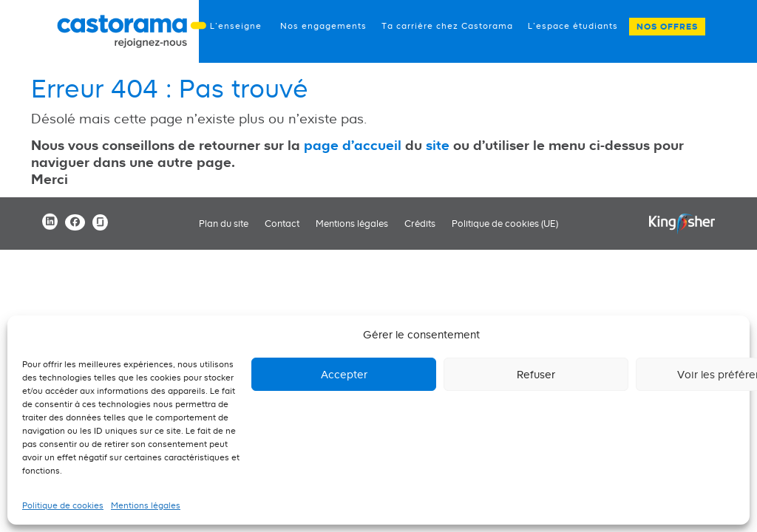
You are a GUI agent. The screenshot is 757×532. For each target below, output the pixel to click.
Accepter (344, 374)
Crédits (420, 224)
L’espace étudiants (573, 26)
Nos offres (667, 27)
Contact (282, 224)
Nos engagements (323, 26)
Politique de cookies (63, 505)
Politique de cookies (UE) (505, 224)
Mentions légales (146, 505)
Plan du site (224, 224)
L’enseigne (236, 26)
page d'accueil (353, 145)
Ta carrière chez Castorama (447, 26)
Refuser (536, 374)
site (438, 145)
